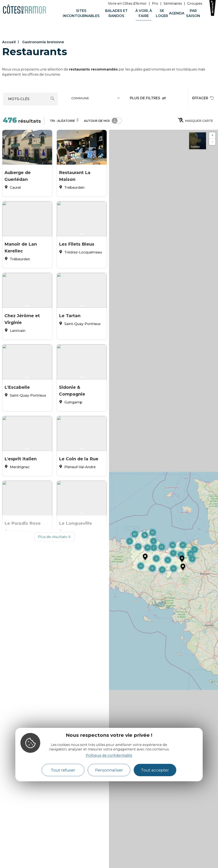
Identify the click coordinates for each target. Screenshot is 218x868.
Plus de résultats (54, 574)
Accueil (9, 42)
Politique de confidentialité (109, 755)
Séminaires (173, 4)
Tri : (64, 120)
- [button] (212, 142)
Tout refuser (63, 770)
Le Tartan (70, 326)
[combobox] (96, 99)
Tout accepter (155, 770)
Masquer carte (196, 121)
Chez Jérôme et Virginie (22, 327)
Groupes (195, 4)
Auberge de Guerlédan (18, 175)
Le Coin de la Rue (79, 478)
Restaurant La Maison (75, 175)
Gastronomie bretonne (43, 42)
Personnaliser (109, 770)
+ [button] (212, 135)
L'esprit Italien (21, 478)
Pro (155, 4)
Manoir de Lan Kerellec (21, 251)
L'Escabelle (17, 402)
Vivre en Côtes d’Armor (127, 4)
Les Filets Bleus (77, 250)
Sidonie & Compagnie (72, 403)
